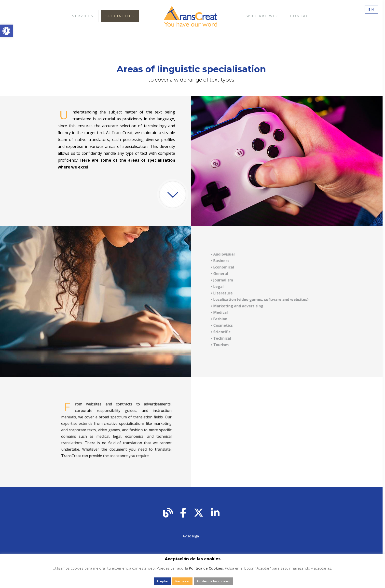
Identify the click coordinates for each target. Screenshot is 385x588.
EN (371, 10)
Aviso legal (191, 536)
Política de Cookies (206, 568)
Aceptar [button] (162, 581)
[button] (6, 31)
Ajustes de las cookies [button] (213, 581)
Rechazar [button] (182, 581)
